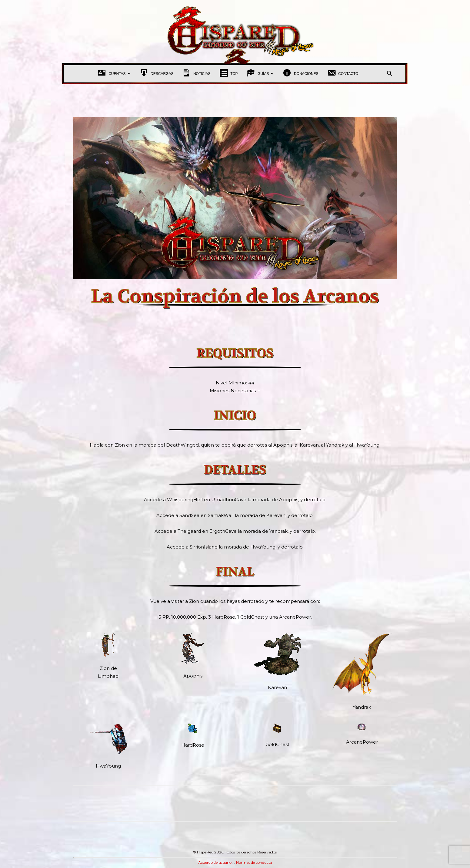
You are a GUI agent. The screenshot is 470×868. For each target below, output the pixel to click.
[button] (390, 74)
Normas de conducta (254, 862)
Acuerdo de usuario (215, 862)
